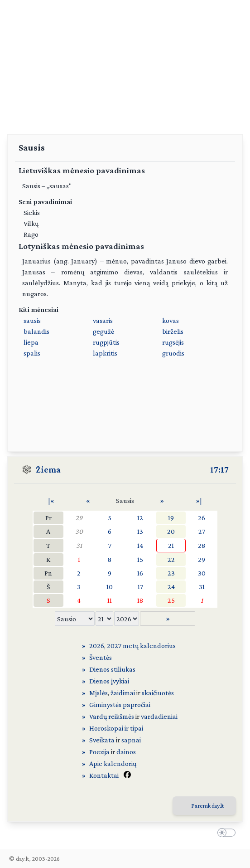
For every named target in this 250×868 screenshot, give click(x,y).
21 (171, 545)
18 (140, 600)
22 (171, 559)
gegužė (103, 331)
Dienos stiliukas (112, 669)
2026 (97, 646)
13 (140, 531)
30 (79, 531)
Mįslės (99, 693)
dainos (126, 752)
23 (171, 573)
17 (140, 587)
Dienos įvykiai (109, 681)
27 (202, 531)
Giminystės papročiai (120, 705)
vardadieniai (159, 716)
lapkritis (105, 353)
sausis (32, 320)
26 (202, 518)
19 (171, 518)
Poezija (99, 752)
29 (79, 518)
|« (51, 500)
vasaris (103, 320)
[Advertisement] (125, 63)
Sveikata (102, 740)
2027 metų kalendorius (141, 646)
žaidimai (123, 693)
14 (140, 545)
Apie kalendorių (113, 763)
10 (110, 587)
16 (140, 573)
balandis (36, 331)
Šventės (101, 657)
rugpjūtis (106, 342)
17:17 (219, 469)
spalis (32, 353)
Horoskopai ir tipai (116, 728)
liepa (31, 342)
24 (171, 587)
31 (79, 545)
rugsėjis (173, 342)
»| (199, 500)
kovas (171, 320)
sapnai (131, 740)
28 (202, 545)
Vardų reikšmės (112, 716)
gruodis (173, 353)
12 (140, 518)
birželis (173, 331)
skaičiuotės (158, 693)
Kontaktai (104, 775)
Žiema (48, 469)
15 (140, 559)
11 (110, 600)
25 (171, 600)
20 (171, 531)
